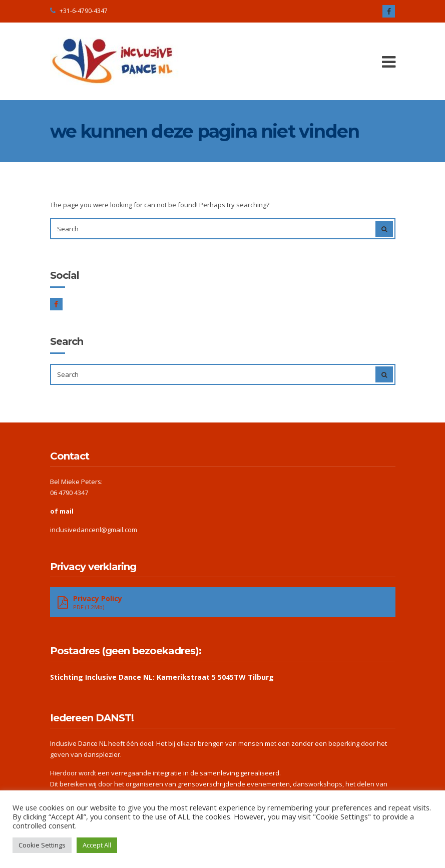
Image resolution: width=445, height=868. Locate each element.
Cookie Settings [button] (42, 845)
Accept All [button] (97, 845)
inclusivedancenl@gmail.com (94, 530)
